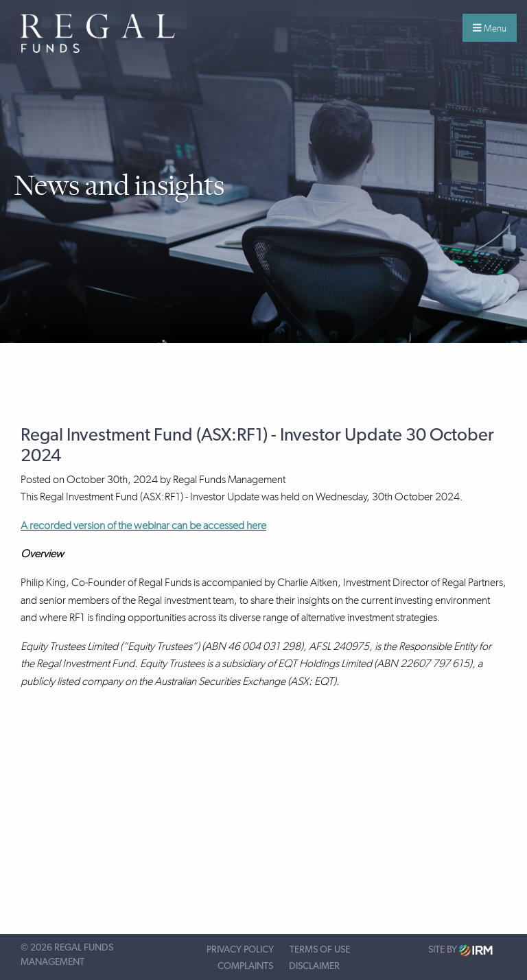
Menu (490, 28)
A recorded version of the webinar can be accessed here (143, 525)
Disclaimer (314, 966)
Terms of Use (320, 950)
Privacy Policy (240, 950)
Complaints (245, 966)
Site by (460, 950)
